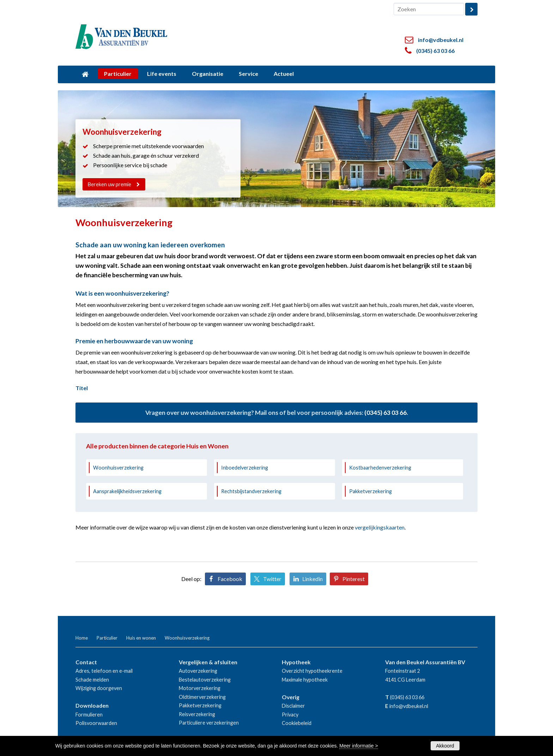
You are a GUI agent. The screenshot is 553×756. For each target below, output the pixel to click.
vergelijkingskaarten (380, 527)
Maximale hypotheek (305, 680)
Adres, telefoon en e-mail (104, 671)
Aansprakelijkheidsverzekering (127, 491)
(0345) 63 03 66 (435, 51)
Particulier (107, 638)
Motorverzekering (200, 688)
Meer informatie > (358, 746)
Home (82, 638)
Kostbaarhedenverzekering (380, 468)
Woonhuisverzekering (118, 468)
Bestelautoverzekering (205, 680)
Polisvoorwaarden (96, 723)
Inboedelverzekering (245, 468)
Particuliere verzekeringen (209, 723)
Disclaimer (293, 706)
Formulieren (89, 715)
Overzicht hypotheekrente (312, 671)
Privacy (290, 715)
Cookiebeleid (297, 723)
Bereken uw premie (110, 184)
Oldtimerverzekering (202, 697)
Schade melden (92, 680)
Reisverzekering (197, 714)
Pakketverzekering (370, 491)
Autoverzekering (198, 671)
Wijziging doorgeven (99, 688)
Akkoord (445, 746)
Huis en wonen (141, 638)
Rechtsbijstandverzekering (251, 491)
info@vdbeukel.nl (441, 40)
